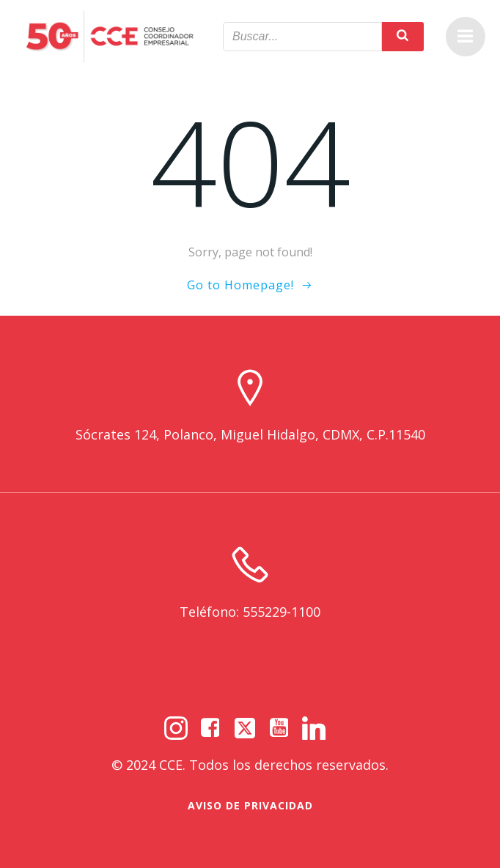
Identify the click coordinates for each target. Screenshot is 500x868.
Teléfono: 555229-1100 (250, 612)
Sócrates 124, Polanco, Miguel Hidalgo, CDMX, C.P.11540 (250, 434)
